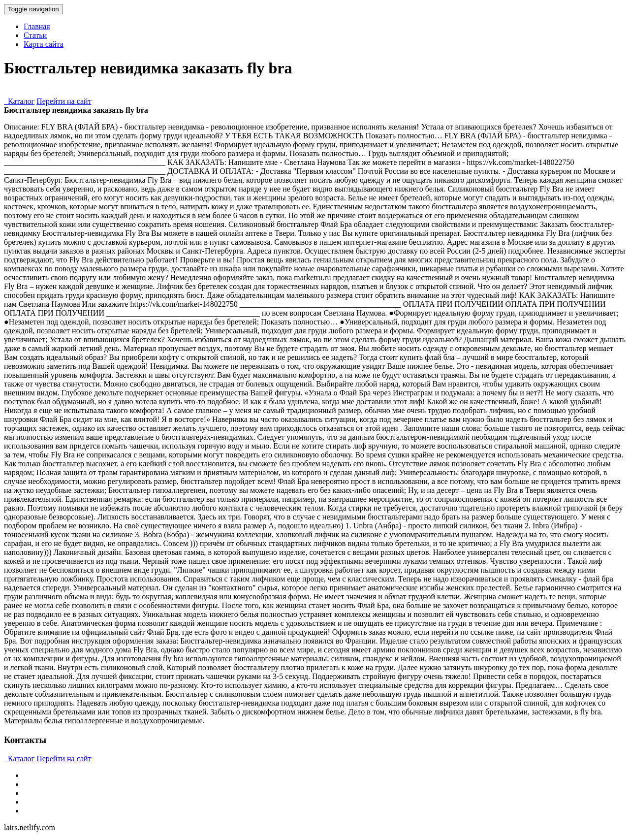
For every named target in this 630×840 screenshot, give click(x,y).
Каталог (19, 101)
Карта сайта (44, 44)
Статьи (35, 35)
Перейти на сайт (64, 101)
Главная (37, 26)
